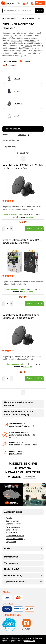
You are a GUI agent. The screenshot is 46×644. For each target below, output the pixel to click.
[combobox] (22, 147)
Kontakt (9, 518)
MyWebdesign (30, 641)
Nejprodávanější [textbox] (10, 147)
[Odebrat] (24, 135)
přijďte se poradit (16, 454)
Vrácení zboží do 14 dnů (15, 536)
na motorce (32, 41)
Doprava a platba (12, 521)
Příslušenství (12, 18)
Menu (40, 3)
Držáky (21, 18)
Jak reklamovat (12, 533)
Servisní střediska (13, 530)
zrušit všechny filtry (11, 140)
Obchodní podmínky (13, 524)
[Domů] (3, 18)
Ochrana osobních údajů (15, 539)
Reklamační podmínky (14, 527)
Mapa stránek (11, 542)
